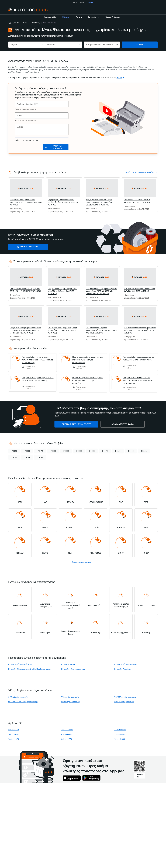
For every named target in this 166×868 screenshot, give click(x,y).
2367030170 (13, 730)
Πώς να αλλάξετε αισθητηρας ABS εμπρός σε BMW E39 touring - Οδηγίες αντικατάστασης (138, 380)
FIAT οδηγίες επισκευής (71, 702)
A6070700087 (120, 730)
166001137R (14, 739)
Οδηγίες (25, 23)
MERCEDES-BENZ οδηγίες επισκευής (23, 702)
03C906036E (67, 734)
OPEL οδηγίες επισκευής (18, 697)
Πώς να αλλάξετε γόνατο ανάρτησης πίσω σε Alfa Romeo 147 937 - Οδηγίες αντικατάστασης (37, 360)
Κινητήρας (36, 23)
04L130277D (67, 739)
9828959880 (120, 739)
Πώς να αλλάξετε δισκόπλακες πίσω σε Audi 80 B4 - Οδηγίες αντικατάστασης (138, 358)
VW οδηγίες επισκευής (70, 697)
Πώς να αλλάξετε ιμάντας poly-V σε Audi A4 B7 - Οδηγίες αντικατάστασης (38, 379)
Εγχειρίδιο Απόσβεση (123, 669)
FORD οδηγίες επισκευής (124, 702)
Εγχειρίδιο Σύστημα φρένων (125, 664)
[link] (50, 17)
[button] (93, 17)
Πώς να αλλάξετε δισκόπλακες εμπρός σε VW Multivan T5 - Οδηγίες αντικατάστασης (88, 380)
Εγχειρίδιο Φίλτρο (68, 664)
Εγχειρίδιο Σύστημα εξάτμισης (20, 664)
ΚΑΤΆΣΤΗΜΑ (78, 2)
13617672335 (67, 730)
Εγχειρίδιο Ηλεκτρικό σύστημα (73, 669)
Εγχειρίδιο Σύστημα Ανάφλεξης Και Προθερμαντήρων (30, 669)
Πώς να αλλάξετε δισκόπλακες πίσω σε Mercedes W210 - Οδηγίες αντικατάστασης (88, 360)
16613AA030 (14, 734)
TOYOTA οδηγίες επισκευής (125, 697)
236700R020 (120, 734)
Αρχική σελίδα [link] (14, 23)
